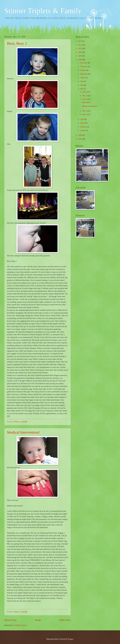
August (83, 78)
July (82, 81)
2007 (80, 139)
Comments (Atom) (20, 625)
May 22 (85, 96)
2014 (80, 41)
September (84, 74)
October (83, 70)
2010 (80, 56)
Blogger (71, 639)
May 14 (85, 111)
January (83, 130)
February (84, 127)
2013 (80, 45)
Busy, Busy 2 (17, 43)
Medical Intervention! (23, 432)
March (83, 123)
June (82, 85)
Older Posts (65, 620)
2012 (80, 49)
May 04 (85, 115)
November (84, 67)
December (84, 63)
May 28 (85, 92)
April (82, 119)
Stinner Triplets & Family (43, 11)
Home (38, 620)
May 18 (85, 99)
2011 (80, 52)
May (82, 89)
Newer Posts (10, 620)
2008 (80, 135)
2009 (80, 60)
